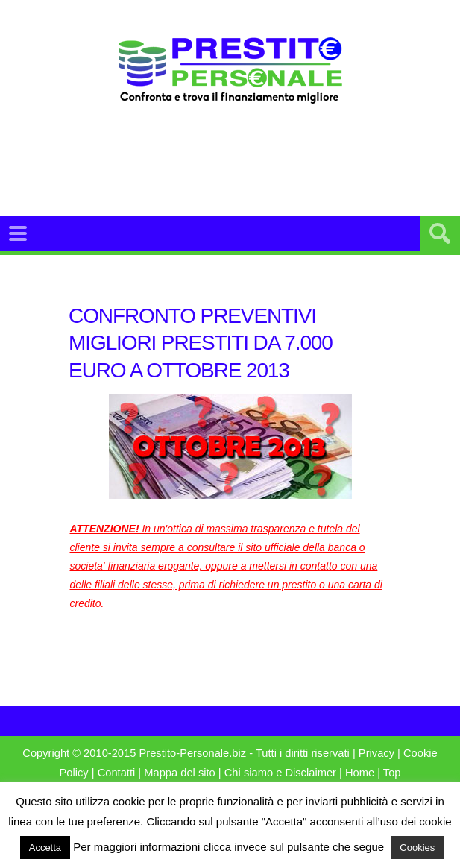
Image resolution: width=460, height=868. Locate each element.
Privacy (376, 753)
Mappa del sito (180, 773)
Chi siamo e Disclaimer (280, 773)
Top (392, 773)
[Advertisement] (254, 178)
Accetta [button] (45, 847)
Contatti (117, 773)
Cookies (417, 847)
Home (360, 773)
